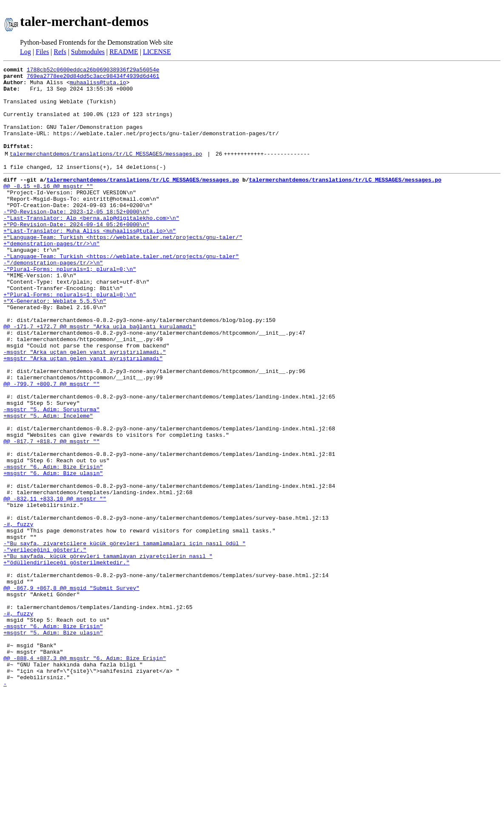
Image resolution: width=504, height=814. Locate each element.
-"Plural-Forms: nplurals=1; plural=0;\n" (70, 307)
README (124, 52)
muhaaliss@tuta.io (98, 86)
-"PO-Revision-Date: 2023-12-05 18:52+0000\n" (76, 238)
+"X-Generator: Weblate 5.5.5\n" (55, 345)
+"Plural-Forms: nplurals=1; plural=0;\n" (70, 338)
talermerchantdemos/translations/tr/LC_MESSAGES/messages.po (106, 171)
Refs (60, 52)
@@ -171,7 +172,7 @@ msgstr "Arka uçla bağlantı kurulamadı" (100, 376)
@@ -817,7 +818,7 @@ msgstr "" (51, 514)
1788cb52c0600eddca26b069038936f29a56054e (93, 71)
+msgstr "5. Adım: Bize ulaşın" (53, 743)
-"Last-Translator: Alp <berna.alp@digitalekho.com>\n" (91, 246)
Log (26, 52)
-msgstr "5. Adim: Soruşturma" (51, 475)
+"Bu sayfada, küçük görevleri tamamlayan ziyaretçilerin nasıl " (108, 652)
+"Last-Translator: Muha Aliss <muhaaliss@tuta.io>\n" (90, 261)
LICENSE (157, 52)
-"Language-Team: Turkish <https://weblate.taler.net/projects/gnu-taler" (121, 292)
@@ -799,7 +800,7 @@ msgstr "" (51, 445)
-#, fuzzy (18, 613)
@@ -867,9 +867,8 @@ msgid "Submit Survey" (71, 690)
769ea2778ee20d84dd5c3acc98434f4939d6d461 (93, 78)
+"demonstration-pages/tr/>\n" (51, 276)
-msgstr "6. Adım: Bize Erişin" (53, 544)
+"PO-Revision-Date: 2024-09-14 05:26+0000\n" (76, 253)
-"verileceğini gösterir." (45, 644)
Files (42, 52)
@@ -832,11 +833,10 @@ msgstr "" (55, 583)
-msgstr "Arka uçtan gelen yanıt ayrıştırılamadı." (85, 407)
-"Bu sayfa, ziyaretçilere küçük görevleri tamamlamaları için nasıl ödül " (124, 636)
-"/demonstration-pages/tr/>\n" (53, 299)
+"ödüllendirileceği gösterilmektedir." (66, 659)
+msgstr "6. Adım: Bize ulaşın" (53, 552)
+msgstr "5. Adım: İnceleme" (48, 483)
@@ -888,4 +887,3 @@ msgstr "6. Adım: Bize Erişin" (85, 774)
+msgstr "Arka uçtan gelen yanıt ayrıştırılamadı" (83, 414)
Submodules (88, 52)
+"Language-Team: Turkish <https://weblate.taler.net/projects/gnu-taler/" (123, 269)
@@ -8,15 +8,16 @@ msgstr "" (48, 208)
